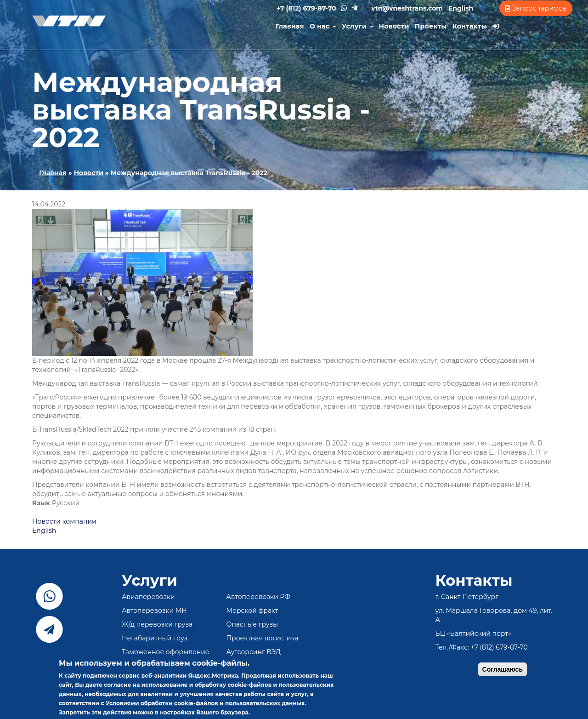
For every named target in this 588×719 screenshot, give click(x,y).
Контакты (470, 26)
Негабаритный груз (155, 638)
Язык (41, 503)
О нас (323, 26)
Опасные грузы (252, 624)
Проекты (431, 26)
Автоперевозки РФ (259, 597)
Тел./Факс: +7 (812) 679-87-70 (482, 647)
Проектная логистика (263, 638)
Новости (394, 26)
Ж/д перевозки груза (157, 624)
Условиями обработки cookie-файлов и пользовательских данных (205, 703)
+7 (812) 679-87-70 (306, 8)
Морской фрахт (252, 611)
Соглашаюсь (503, 669)
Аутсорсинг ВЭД (254, 652)
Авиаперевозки (148, 597)
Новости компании (64, 521)
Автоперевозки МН (154, 611)
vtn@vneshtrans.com (407, 8)
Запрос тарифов (536, 8)
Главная (290, 26)
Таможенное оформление (166, 652)
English (461, 8)
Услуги (358, 26)
